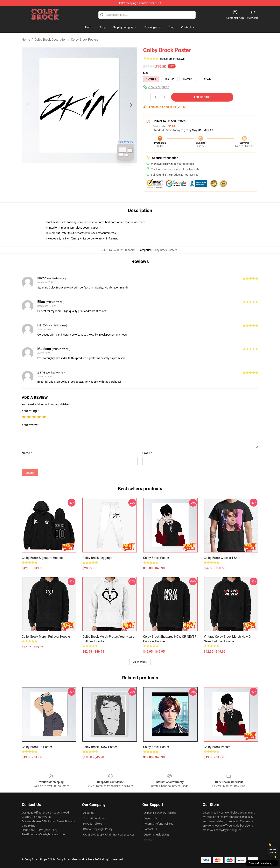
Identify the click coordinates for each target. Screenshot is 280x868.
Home (26, 40)
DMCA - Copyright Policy (98, 829)
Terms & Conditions (95, 818)
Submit (30, 473)
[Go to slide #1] (69, 172)
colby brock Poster (156, 558)
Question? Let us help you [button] (262, 863)
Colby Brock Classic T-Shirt (222, 558)
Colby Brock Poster (156, 747)
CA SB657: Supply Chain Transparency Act (109, 835)
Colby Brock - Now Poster (100, 747)
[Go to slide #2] (89, 172)
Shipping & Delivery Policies (160, 813)
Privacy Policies (93, 824)
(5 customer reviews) (173, 59)
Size (146, 73)
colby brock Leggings (97, 558)
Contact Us (150, 829)
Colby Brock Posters (85, 40)
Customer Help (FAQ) (156, 835)
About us (89, 813)
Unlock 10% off (273, 851)
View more (140, 662)
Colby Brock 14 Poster (37, 747)
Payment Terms (153, 818)
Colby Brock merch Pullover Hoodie (46, 637)
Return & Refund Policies (158, 824)
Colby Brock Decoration (50, 40)
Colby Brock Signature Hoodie (42, 558)
